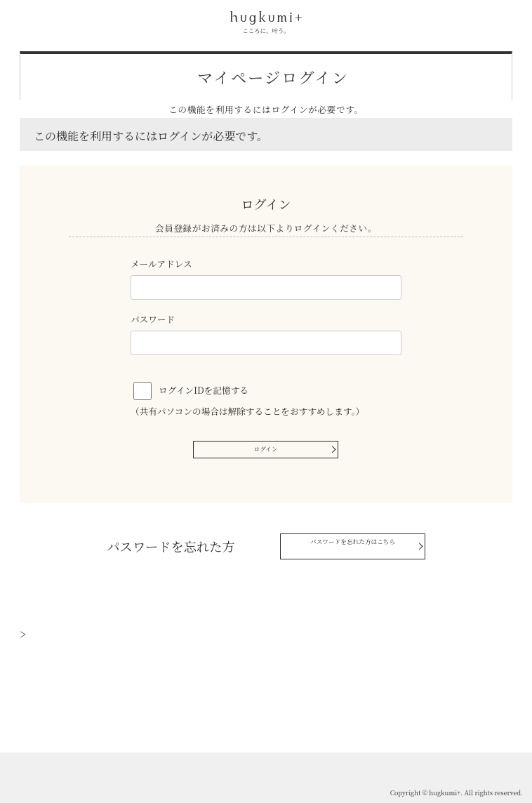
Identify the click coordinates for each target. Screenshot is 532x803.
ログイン (266, 452)
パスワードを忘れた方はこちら (336, 551)
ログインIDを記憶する (204, 390)
